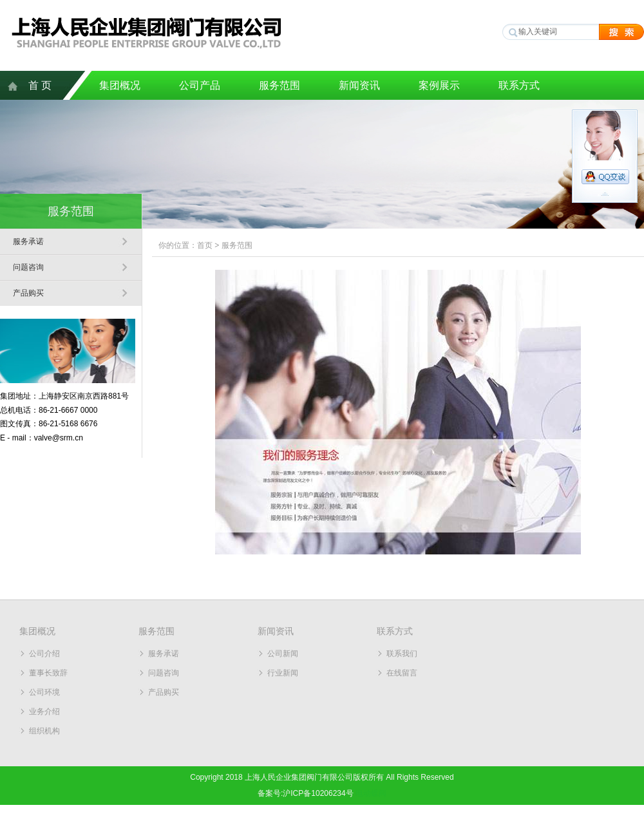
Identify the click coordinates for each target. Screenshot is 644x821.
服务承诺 (28, 241)
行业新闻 (283, 673)
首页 (205, 245)
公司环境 (44, 692)
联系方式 (519, 85)
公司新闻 (283, 654)
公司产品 (200, 85)
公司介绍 (44, 654)
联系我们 (402, 654)
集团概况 (120, 85)
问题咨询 (28, 267)
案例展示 (439, 85)
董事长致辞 (48, 673)
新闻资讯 (359, 85)
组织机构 (44, 731)
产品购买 (28, 293)
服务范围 (279, 85)
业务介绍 (44, 712)
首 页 (40, 85)
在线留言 (402, 673)
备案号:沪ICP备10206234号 (306, 793)
